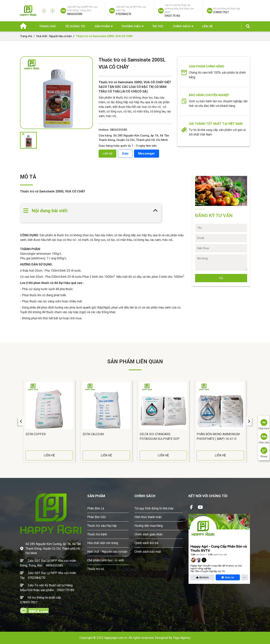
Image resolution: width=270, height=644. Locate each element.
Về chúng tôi (75, 26)
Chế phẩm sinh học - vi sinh (106, 560)
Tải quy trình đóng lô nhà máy (154, 508)
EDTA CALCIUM (93, 434)
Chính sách (182, 26)
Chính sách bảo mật (148, 552)
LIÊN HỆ (49, 455)
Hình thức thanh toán (148, 517)
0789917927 (29, 602)
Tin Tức (158, 26)
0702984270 (37, 578)
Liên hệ (207, 26)
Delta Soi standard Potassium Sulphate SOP (160, 436)
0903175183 (66, 590)
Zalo (125, 154)
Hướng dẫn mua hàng (149, 526)
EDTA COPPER (36, 434)
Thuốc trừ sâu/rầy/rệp (102, 526)
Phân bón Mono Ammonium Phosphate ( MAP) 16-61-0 (218, 436)
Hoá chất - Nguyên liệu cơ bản (54, 36)
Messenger (147, 154)
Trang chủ (47, 26)
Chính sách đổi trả (146, 543)
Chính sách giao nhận (148, 534)
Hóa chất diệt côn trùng (103, 543)
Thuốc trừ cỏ (96, 569)
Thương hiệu (131, 26)
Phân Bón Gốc (97, 517)
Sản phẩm (102, 26)
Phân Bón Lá (96, 508)
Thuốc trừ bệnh (97, 534)
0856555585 (54, 565)
